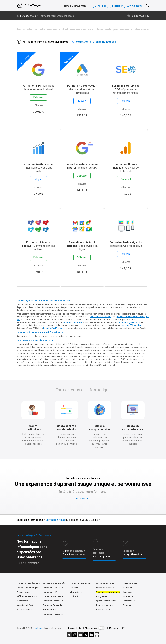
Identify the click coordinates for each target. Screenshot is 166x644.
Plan (80, 628)
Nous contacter (103, 610)
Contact (134, 6)
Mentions (114, 628)
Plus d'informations (28, 563)
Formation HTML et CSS (54, 588)
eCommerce (22, 601)
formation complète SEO (101, 317)
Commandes (129, 601)
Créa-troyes (38, 628)
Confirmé (74, 596)
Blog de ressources (105, 605)
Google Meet (102, 596)
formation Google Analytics (128, 322)
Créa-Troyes (33, 6)
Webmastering (23, 592)
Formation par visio (105, 588)
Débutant (74, 588)
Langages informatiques (28, 588)
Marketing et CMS (25, 605)
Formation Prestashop (53, 614)
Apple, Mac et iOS (24, 610)
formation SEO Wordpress (132, 325)
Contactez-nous (55, 520)
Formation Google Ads (53, 605)
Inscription (117, 6)
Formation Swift (50, 610)
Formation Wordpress (53, 601)
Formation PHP (50, 592)
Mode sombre (91, 628)
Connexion (101, 6)
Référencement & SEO (27, 596)
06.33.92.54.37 (138, 16)
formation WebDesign (53, 328)
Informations (129, 596)
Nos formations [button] (77, 6)
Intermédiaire (76, 592)
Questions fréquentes (106, 601)
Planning (127, 605)
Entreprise (71, 628)
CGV (123, 628)
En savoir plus (83, 499)
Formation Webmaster (53, 596)
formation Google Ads (72, 322)
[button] (147, 7)
